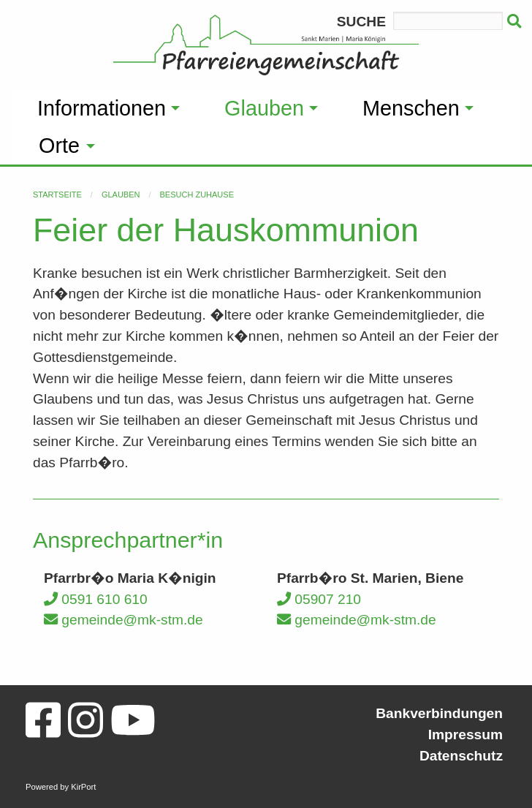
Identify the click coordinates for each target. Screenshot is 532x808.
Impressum (465, 735)
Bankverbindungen (439, 713)
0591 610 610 (96, 599)
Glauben (121, 195)
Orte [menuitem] (59, 146)
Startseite (57, 195)
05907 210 (319, 599)
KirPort (83, 787)
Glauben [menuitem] (264, 108)
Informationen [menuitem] (102, 108)
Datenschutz (461, 756)
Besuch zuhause (197, 195)
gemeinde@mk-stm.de (123, 620)
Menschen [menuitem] (411, 108)
